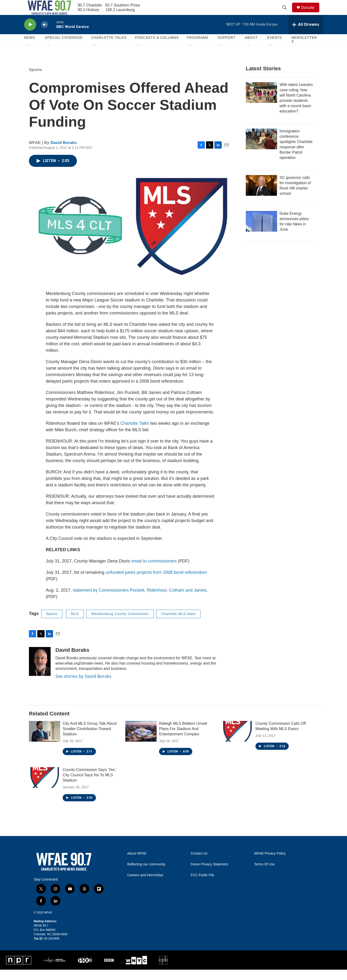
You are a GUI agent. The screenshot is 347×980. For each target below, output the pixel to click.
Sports (35, 80)
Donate (311, 13)
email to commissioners (154, 571)
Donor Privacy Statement (209, 875)
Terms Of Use (265, 875)
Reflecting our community (146, 875)
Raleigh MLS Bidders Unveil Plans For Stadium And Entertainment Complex (183, 739)
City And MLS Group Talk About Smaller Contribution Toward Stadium (90, 739)
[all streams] (306, 35)
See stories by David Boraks (83, 686)
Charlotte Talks (135, 434)
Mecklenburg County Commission (120, 624)
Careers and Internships (145, 885)
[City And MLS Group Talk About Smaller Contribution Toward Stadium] (45, 742)
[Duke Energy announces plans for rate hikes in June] (261, 232)
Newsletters (304, 50)
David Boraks (64, 153)
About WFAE (137, 864)
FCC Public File (202, 885)
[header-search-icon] (287, 13)
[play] (30, 35)
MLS (75, 624)
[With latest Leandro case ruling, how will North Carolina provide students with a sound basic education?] (261, 103)
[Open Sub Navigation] (28, 56)
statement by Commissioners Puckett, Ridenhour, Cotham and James (140, 601)
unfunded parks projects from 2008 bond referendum (156, 583)
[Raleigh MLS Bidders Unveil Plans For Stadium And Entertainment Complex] (141, 742)
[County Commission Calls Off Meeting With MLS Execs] (237, 742)
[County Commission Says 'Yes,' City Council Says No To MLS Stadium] (45, 788)
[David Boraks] (40, 672)
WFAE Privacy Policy (270, 864)
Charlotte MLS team (178, 624)
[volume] (45, 35)
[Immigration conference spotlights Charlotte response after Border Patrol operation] (261, 149)
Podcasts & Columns (157, 48)
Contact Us (199, 864)
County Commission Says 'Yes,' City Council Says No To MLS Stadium (90, 786)
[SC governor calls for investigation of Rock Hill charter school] (261, 196)
